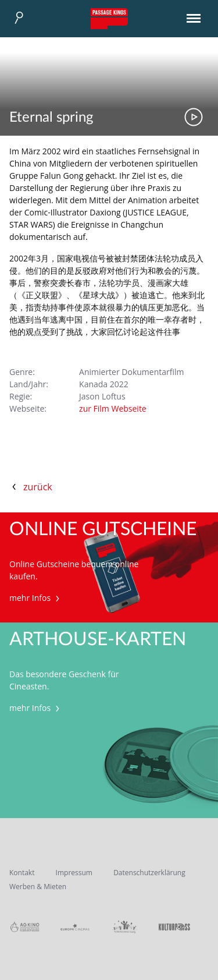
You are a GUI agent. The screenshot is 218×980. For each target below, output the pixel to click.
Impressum (74, 873)
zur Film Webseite (113, 408)
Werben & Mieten (38, 887)
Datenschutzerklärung (149, 873)
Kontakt (22, 873)
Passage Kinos (109, 19)
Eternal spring (51, 118)
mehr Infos (36, 598)
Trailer (194, 117)
